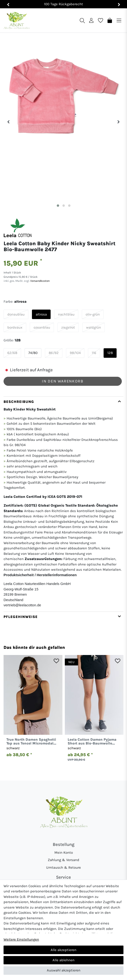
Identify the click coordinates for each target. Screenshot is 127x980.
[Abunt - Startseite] (17, 21)
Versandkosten (40, 281)
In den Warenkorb (63, 381)
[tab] (63, 504)
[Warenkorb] (110, 20)
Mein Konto (64, 853)
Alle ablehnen (63, 960)
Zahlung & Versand (63, 860)
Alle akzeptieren (63, 950)
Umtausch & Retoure (63, 867)
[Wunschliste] (101, 20)
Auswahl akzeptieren (64, 970)
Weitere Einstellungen (21, 939)
